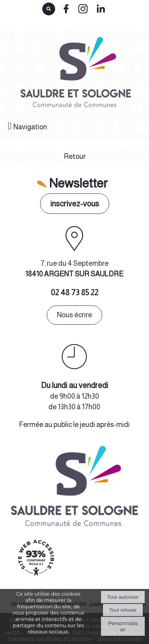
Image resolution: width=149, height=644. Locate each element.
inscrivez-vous (75, 204)
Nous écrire (74, 315)
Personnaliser (123, 626)
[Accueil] (74, 75)
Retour (75, 156)
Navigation (30, 127)
